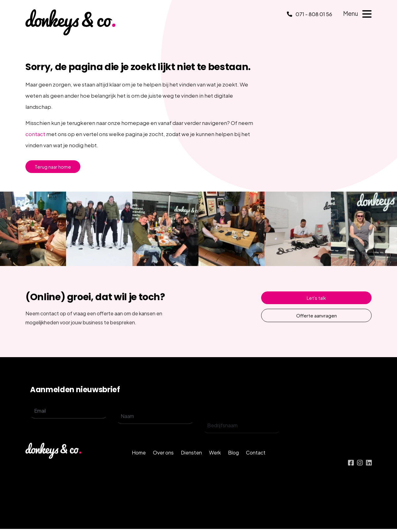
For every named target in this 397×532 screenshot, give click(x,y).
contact (35, 134)
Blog (233, 461)
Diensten (191, 461)
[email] (69, 417)
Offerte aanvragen (317, 315)
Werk (215, 461)
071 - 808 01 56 (310, 14)
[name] (155, 428)
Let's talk (316, 298)
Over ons (163, 461)
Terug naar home (53, 167)
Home (139, 461)
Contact (256, 461)
